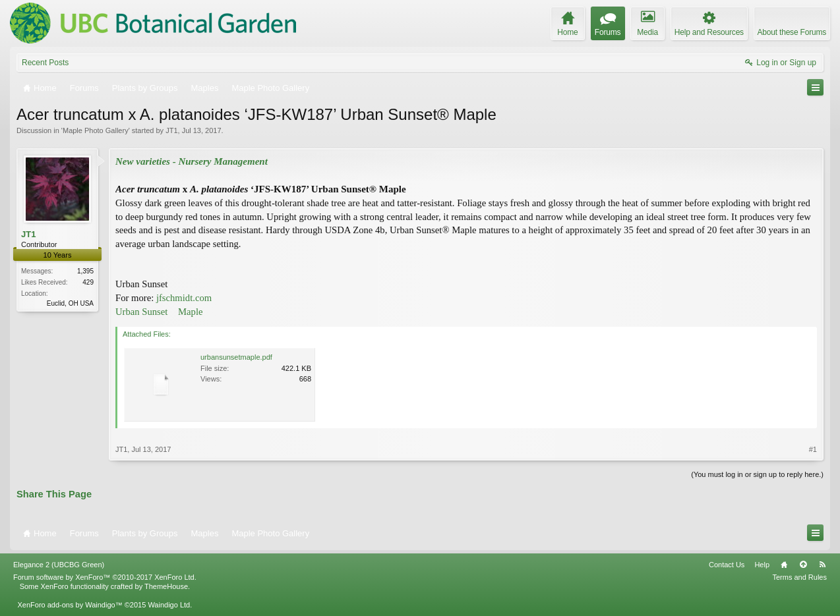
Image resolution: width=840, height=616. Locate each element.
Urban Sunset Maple (159, 312)
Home (784, 565)
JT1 (171, 130)
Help (762, 565)
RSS (822, 565)
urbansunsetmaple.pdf (236, 357)
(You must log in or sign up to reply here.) (757, 474)
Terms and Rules (799, 577)
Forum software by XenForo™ (105, 577)
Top (803, 565)
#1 (813, 449)
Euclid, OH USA (70, 303)
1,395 (85, 271)
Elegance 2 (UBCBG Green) (59, 565)
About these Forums (792, 32)
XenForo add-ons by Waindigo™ (70, 605)
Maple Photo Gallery (96, 130)
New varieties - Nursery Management (192, 161)
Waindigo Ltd (169, 605)
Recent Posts (45, 63)
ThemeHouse (166, 586)
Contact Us (727, 565)
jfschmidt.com (184, 298)
